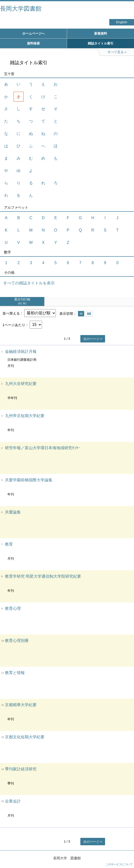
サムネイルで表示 (89, 314)
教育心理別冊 (17, 641)
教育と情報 (15, 673)
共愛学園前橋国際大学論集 (29, 480)
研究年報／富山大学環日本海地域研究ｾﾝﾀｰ (43, 448)
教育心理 (13, 608)
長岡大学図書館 (21, 9)
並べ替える (11, 313)
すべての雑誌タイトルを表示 (29, 283)
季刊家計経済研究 (21, 769)
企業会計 (13, 801)
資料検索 (33, 43)
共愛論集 (13, 512)
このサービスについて (119, 864)
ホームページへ (33, 33)
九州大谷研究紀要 (21, 384)
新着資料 (101, 33)
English (122, 22)
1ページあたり (14, 325)
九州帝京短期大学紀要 (25, 416)
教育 (9, 544)
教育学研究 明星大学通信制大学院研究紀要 (43, 576)
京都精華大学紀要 (21, 705)
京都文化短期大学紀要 (25, 737)
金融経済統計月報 (21, 351)
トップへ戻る (125, 854)
